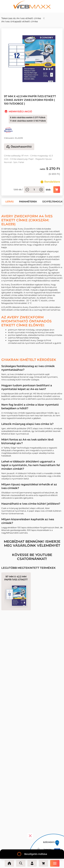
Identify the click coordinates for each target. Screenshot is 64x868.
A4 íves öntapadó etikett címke (20, 21)
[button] (10, 202)
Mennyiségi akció (20, 111)
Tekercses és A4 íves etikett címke (21, 18)
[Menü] (55, 863)
